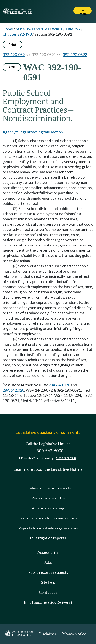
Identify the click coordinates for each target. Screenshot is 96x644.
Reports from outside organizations (48, 528)
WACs (57, 29)
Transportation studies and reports (48, 518)
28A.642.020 (13, 390)
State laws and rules (32, 29)
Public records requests (48, 572)
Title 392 (73, 29)
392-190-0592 (75, 55)
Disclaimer (47, 634)
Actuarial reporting (48, 508)
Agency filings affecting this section (33, 132)
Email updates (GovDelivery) (48, 602)
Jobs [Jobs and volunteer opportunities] (48, 562)
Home (8, 29)
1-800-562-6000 (48, 451)
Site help (48, 582)
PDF (12, 67)
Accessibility (48, 552)
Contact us (48, 592)
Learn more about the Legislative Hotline (48, 469)
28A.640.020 (59, 385)
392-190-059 (14, 55)
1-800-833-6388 (66, 458)
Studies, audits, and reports (48, 488)
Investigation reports (48, 538)
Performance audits (48, 498)
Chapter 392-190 (17, 34)
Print (12, 44)
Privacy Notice (74, 634)
